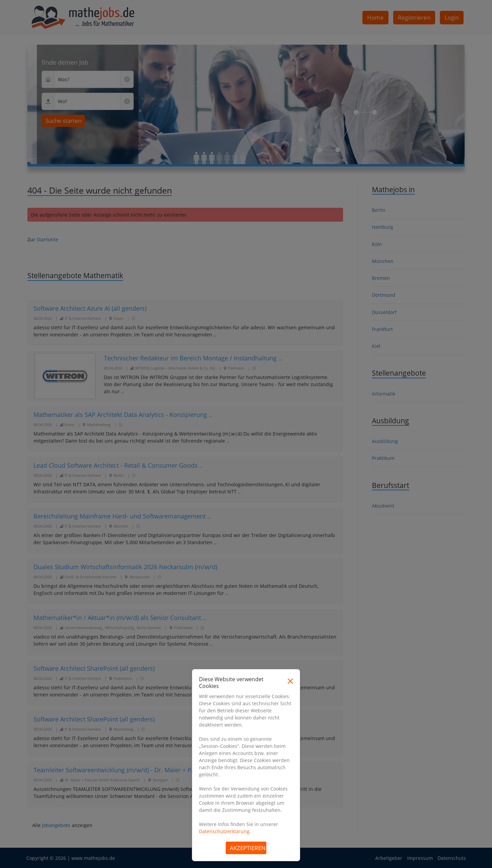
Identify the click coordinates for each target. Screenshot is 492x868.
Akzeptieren (248, 848)
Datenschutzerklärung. (225, 831)
